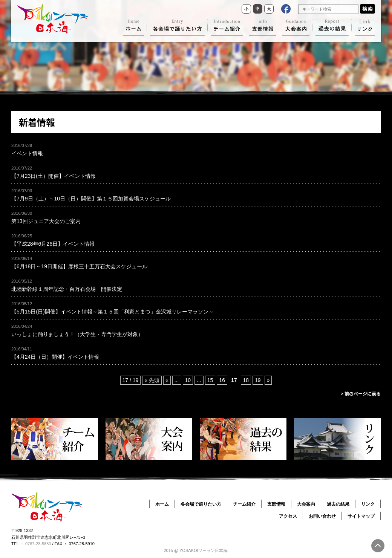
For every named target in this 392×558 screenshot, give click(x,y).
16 (222, 380)
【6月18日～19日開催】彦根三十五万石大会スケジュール (79, 266)
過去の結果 (338, 504)
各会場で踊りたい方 (201, 504)
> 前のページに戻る (361, 394)
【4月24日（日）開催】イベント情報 (55, 357)
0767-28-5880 (38, 544)
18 (246, 380)
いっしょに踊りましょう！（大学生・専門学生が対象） (77, 334)
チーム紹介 (244, 504)
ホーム (162, 504)
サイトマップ (361, 516)
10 (188, 380)
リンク (368, 504)
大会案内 (306, 504)
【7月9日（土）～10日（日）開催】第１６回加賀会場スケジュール (91, 199)
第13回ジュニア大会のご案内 (46, 221)
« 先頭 (152, 380)
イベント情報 (27, 153)
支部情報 (276, 504)
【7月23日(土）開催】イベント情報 (54, 176)
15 (210, 380)
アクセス (288, 516)
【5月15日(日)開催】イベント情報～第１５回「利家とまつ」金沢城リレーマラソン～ (113, 312)
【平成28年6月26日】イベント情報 (53, 244)
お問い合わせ (322, 516)
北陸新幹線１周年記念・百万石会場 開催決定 (67, 289)
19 (258, 380)
